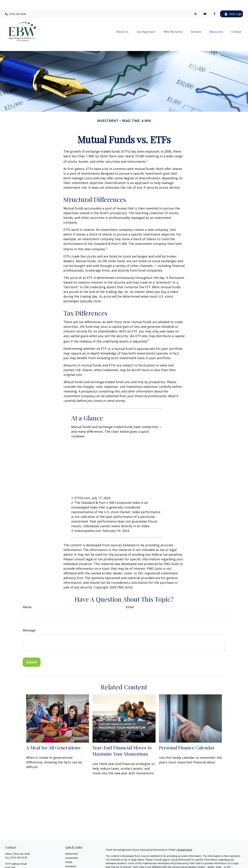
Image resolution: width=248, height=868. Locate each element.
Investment (72, 842)
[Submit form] (32, 647)
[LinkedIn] (195, 3)
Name (27, 591)
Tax (67, 855)
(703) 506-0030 (16, 4)
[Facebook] (214, 3)
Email (130, 591)
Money (69, 859)
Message (29, 615)
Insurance (71, 851)
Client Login (233, 4)
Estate (69, 846)
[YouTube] (205, 3)
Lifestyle (70, 863)
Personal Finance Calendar (187, 732)
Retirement (72, 838)
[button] (122, 21)
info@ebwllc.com (15, 861)
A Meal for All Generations (53, 732)
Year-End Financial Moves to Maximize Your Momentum (122, 735)
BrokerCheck (185, 834)
